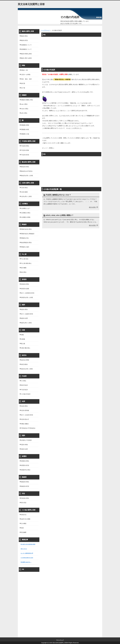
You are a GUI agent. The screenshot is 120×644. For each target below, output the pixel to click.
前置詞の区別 (25, 465)
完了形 (23, 88)
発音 (22, 528)
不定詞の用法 (25, 146)
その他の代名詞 (70, 17)
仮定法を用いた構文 (27, 369)
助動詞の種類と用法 (27, 100)
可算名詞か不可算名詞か (28, 428)
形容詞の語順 (25, 289)
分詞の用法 (24, 188)
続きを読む (93, 207)
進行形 (23, 83)
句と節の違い (25, 259)
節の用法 (24, 272)
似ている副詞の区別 (27, 314)
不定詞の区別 (25, 155)
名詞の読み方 (25, 419)
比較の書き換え (26, 348)
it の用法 (24, 381)
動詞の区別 (24, 40)
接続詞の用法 (25, 482)
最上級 (23, 344)
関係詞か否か (25, 238)
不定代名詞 (24, 390)
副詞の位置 (24, 318)
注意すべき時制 (26, 75)
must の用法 (25, 109)
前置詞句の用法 (26, 470)
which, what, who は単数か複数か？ (60, 215)
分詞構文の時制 (26, 217)
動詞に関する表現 (26, 58)
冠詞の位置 (24, 449)
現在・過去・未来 (26, 79)
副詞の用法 (24, 309)
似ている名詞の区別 (27, 415)
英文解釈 (24, 532)
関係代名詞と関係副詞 (28, 234)
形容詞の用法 (25, 284)
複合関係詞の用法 (26, 243)
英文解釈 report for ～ (26, 562)
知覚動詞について (26, 45)
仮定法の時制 (25, 360)
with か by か (24, 549)
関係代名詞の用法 (26, 229)
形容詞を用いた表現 (27, 297)
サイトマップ (60, 640)
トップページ (45, 30)
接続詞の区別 (25, 486)
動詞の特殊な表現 (26, 54)
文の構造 (24, 523)
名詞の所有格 (25, 410)
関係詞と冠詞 (25, 247)
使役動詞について (26, 49)
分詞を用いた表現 (26, 196)
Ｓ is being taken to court (27, 558)
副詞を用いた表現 (26, 323)
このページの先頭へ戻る (97, 636)
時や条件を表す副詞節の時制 (28, 544)
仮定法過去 (24, 364)
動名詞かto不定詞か (27, 171)
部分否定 (24, 503)
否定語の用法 (25, 498)
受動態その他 (25, 134)
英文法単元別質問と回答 (31, 4)
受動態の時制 (25, 125)
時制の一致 (24, 70)
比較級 (23, 339)
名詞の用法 (24, 406)
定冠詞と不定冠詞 (26, 440)
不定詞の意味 (25, 150)
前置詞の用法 (25, 461)
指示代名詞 (24, 385)
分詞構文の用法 (26, 213)
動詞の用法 (24, 36)
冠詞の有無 (24, 445)
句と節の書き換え (26, 263)
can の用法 (24, 104)
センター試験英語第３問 (27, 553)
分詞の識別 (24, 192)
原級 (22, 335)
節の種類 (24, 268)
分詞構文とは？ (26, 208)
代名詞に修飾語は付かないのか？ (58, 195)
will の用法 (24, 113)
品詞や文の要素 (26, 519)
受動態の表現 (25, 129)
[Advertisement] (71, 51)
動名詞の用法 (25, 167)
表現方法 (24, 515)
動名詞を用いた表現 (27, 176)
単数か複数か (25, 424)
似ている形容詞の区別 (28, 293)
